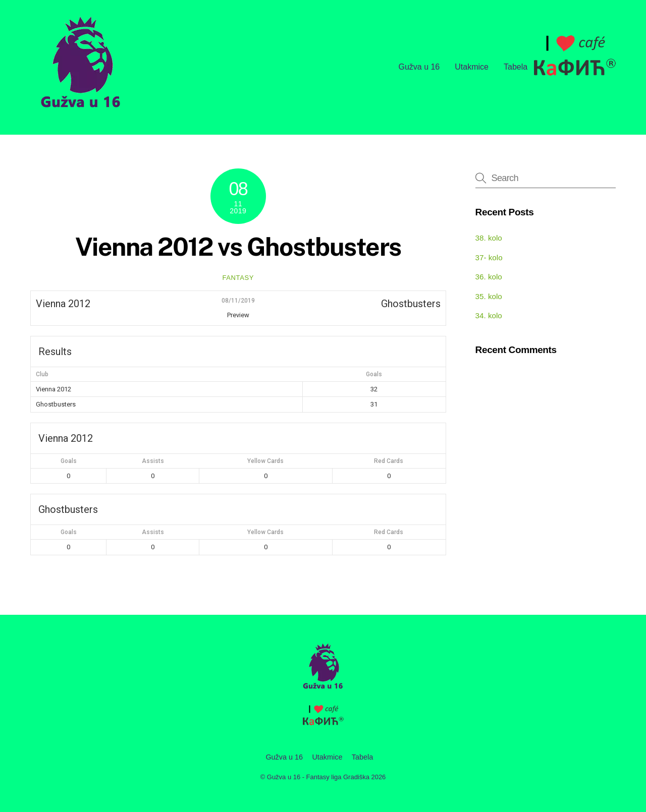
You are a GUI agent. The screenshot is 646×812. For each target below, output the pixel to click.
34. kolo (489, 315)
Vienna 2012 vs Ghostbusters (238, 247)
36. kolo (489, 277)
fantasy (238, 278)
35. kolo (489, 296)
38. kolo (489, 238)
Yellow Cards (265, 461)
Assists (153, 461)
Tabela (516, 67)
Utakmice (472, 67)
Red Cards (389, 461)
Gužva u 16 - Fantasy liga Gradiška (318, 777)
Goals (69, 461)
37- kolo (489, 257)
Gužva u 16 (419, 67)
